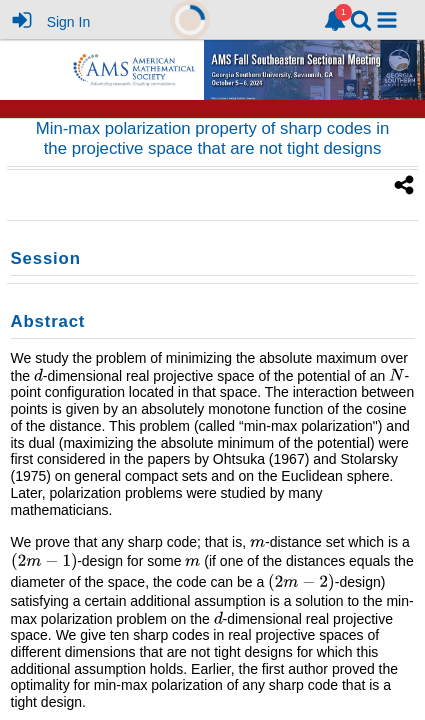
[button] (387, 20)
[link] (335, 20)
